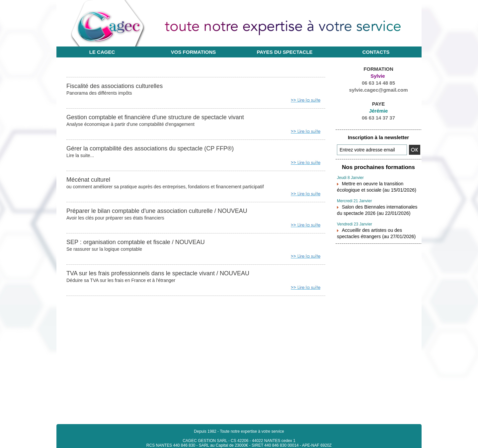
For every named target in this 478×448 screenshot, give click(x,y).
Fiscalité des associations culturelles (120, 86)
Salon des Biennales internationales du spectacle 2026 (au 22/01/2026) (377, 207)
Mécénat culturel (91, 181)
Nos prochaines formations (378, 167)
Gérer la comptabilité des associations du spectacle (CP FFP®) (159, 149)
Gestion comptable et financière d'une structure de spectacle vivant (165, 118)
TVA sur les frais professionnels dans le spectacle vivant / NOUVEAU (168, 275)
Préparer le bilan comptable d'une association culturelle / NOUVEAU (167, 212)
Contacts (376, 52)
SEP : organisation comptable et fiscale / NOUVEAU (143, 244)
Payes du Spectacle (284, 52)
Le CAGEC (102, 52)
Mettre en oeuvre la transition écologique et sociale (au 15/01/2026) (378, 185)
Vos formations (194, 52)
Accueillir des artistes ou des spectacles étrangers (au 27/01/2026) (377, 229)
